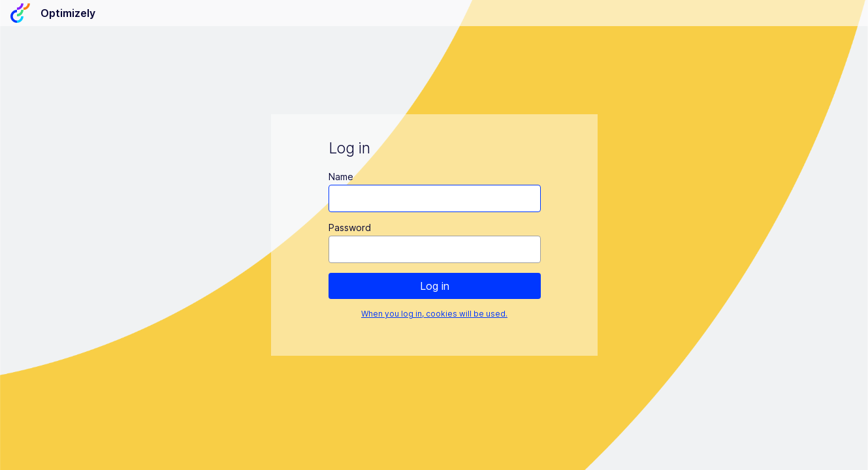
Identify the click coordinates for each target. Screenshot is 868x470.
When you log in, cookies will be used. (434, 314)
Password (349, 227)
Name (340, 177)
